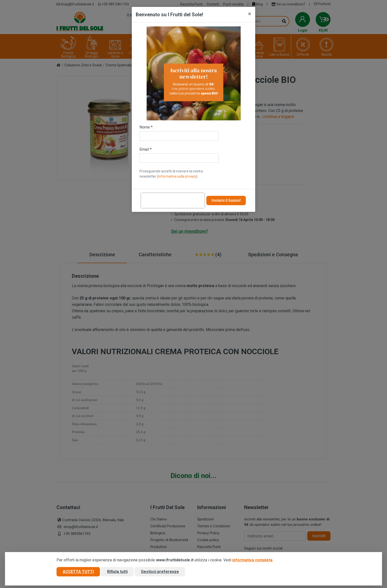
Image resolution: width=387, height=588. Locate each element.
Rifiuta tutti (117, 572)
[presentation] (173, 201)
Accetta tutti (78, 572)
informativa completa (252, 560)
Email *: (146, 149)
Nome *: (146, 127)
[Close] (250, 14)
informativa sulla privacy (177, 176)
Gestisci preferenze (160, 572)
